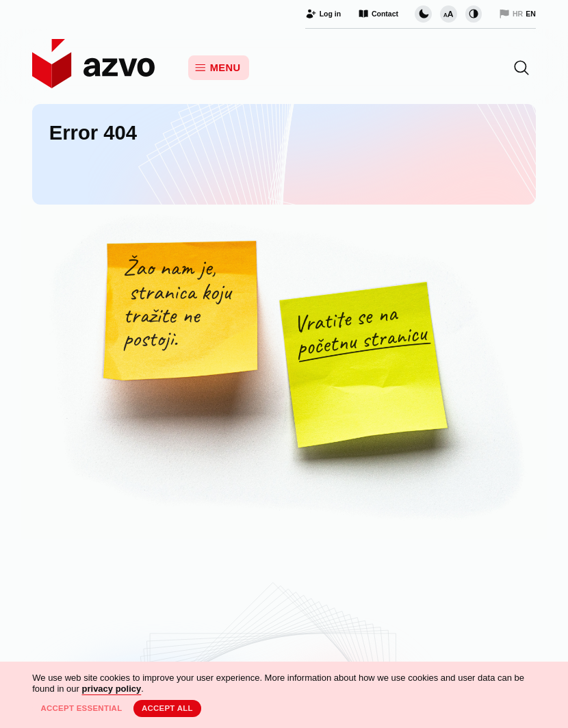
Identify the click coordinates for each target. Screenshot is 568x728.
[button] (521, 68)
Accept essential (81, 708)
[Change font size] (448, 14)
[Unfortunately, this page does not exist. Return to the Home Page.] (284, 372)
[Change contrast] (474, 14)
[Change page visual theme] (423, 14)
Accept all (167, 708)
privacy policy (112, 689)
